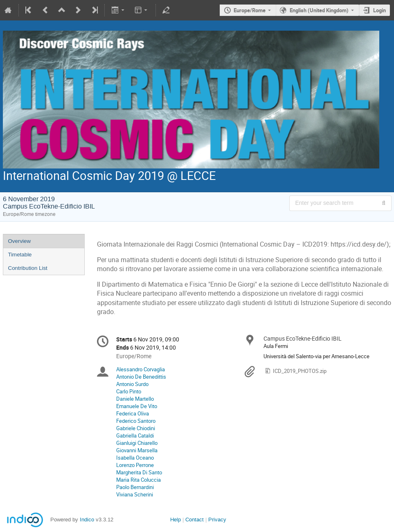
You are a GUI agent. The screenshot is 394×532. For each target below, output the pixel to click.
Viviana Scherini (135, 494)
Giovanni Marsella (137, 450)
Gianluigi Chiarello (137, 443)
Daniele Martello (135, 399)
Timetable (20, 255)
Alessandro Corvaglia (141, 369)
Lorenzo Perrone (135, 465)
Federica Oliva (133, 413)
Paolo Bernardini (135, 487)
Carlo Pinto (129, 391)
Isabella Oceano (135, 458)
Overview (20, 241)
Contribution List (28, 268)
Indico (87, 520)
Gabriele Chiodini (136, 428)
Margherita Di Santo (139, 472)
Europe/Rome (250, 10)
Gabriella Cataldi (135, 435)
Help (176, 520)
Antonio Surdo (132, 384)
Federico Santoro (136, 421)
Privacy (217, 520)
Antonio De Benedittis (141, 377)
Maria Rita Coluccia (138, 480)
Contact (195, 520)
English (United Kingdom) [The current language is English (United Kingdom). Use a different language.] (319, 10)
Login (379, 10)
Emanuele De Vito (137, 406)
